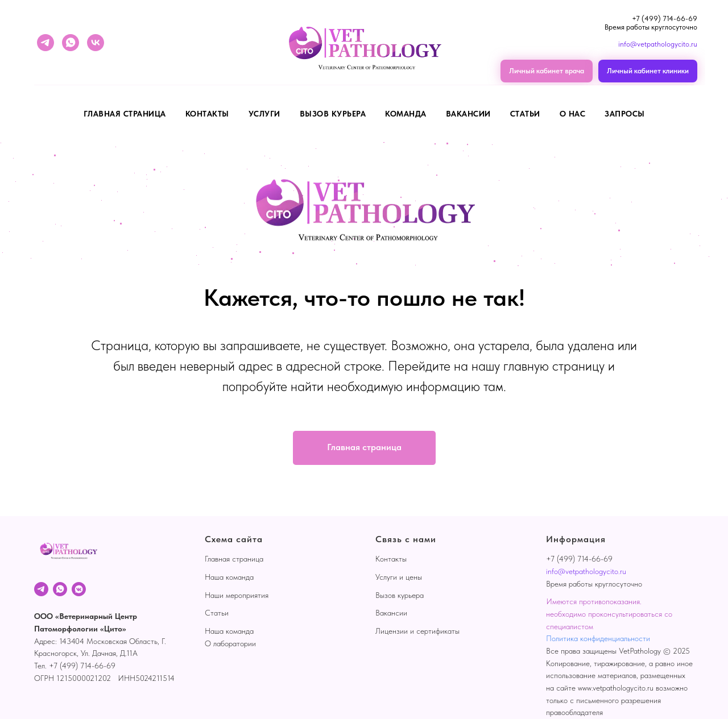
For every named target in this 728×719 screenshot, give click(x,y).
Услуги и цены (399, 577)
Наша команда (229, 577)
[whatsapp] (71, 43)
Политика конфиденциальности (598, 638)
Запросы (625, 114)
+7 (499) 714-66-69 (665, 18)
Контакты (207, 114)
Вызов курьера (400, 595)
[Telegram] (41, 589)
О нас (573, 114)
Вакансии (391, 613)
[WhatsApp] (60, 589)
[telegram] (45, 43)
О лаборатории (230, 643)
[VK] (79, 589)
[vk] (96, 43)
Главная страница (125, 114)
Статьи (525, 114)
